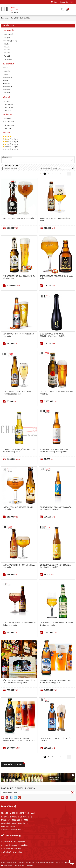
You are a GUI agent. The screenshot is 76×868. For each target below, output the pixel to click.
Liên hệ (6, 856)
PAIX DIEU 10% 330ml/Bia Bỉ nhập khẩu (18, 218)
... (13, 136)
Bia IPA (7, 44)
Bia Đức (7, 71)
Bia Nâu (7, 50)
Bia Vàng (7, 47)
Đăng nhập (64, 2)
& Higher (15, 139)
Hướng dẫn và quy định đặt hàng (15, 845)
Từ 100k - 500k (9, 122)
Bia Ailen (7, 93)
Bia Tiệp (7, 75)
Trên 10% (8, 110)
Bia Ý (6, 81)
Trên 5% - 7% (9, 104)
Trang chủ (14, 18)
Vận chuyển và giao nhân (13, 852)
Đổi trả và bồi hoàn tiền (12, 849)
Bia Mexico (8, 87)
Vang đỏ (7, 56)
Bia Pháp (7, 84)
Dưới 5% (7, 101)
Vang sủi (7, 38)
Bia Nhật (7, 90)
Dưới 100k (8, 119)
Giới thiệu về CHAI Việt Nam (14, 842)
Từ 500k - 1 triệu (10, 125)
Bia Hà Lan (8, 78)
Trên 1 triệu (8, 129)
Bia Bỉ (6, 68)
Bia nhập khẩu (25, 18)
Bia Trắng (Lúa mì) (11, 41)
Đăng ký (56, 2)
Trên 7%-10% (9, 107)
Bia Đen (7, 53)
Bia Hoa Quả (9, 34)
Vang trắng (8, 59)
